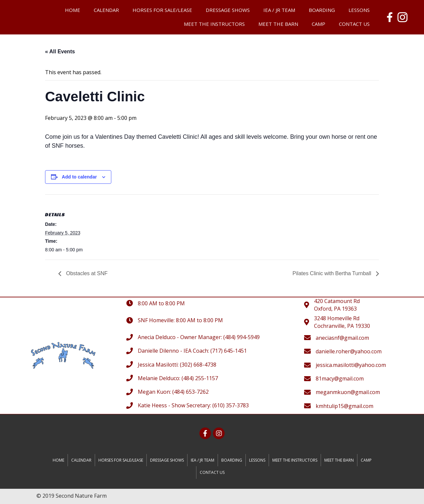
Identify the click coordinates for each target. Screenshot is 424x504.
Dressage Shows (228, 10)
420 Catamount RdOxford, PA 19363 (337, 305)
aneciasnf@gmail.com (342, 338)
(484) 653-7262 (190, 392)
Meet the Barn (278, 24)
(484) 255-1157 (200, 378)
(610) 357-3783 (231, 405)
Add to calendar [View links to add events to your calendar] (79, 177)
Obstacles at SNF (86, 273)
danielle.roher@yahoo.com (349, 351)
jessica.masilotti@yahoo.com (351, 365)
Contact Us (354, 24)
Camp (318, 24)
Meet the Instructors (214, 24)
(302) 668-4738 (198, 365)
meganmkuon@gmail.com (348, 392)
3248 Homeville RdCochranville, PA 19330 (342, 322)
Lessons (359, 10)
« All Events (60, 51)
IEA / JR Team (279, 10)
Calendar (106, 10)
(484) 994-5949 (241, 337)
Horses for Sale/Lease (162, 10)
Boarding (322, 10)
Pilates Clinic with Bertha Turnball (333, 273)
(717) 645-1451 (229, 351)
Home (73, 10)
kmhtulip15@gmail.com (344, 406)
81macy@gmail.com (340, 378)
